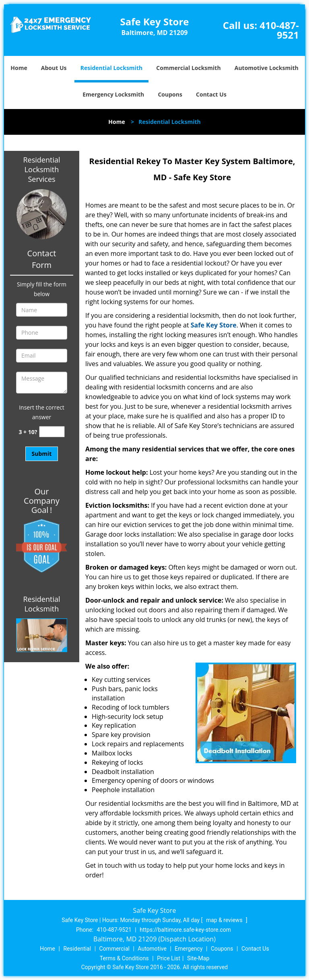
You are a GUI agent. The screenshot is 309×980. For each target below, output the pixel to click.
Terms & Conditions (124, 958)
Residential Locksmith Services (41, 169)
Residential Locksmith (112, 68)
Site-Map (198, 958)
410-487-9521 (279, 30)
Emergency (188, 949)
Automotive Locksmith (267, 68)
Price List (169, 958)
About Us (54, 68)
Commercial (114, 949)
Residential (77, 949)
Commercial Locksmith (188, 68)
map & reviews (225, 920)
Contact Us (211, 94)
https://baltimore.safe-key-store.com (185, 930)
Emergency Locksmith (113, 94)
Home (19, 68)
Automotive (152, 949)
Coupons (170, 94)
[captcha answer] (52, 432)
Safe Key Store (214, 325)
